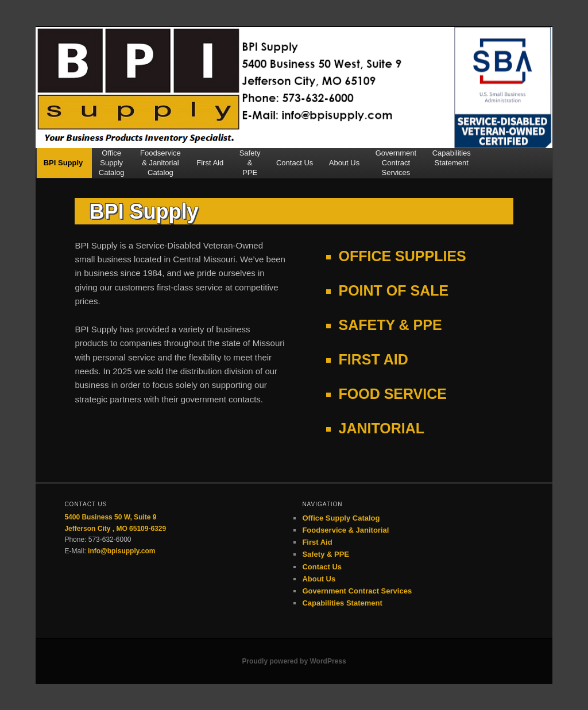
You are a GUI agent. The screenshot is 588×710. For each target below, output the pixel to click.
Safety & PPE (326, 554)
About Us (344, 168)
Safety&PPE (250, 163)
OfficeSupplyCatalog (112, 163)
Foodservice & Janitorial (345, 530)
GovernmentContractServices (396, 163)
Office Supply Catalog (341, 518)
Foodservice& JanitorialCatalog (160, 163)
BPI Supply (63, 168)
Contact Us (295, 168)
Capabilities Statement (342, 603)
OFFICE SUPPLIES (403, 256)
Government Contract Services (357, 591)
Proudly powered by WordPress (294, 661)
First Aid (210, 168)
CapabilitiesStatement (452, 158)
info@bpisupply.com (121, 551)
